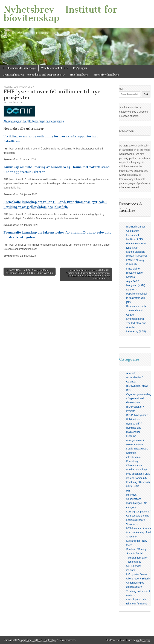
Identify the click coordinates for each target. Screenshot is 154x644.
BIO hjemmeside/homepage (19, 68)
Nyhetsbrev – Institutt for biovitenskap (60, 14)
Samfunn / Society (136, 549)
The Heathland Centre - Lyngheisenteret (135, 315)
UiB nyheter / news (137, 574)
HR (128, 491)
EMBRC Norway (135, 260)
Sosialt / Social (134, 553)
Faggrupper (80, 68)
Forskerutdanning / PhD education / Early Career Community (138, 474)
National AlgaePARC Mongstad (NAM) (136, 281)
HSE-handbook (79, 75)
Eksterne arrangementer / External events (135, 440)
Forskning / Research (138, 482)
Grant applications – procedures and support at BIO (34, 75)
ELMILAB (131, 264)
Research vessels (136, 306)
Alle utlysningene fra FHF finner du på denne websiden (34, 121)
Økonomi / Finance (137, 604)
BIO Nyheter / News (137, 386)
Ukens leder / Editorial (138, 579)
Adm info (131, 373)
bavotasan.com (143, 640)
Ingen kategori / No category (19, 87)
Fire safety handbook (106, 75)
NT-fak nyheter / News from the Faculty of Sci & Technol (139, 532)
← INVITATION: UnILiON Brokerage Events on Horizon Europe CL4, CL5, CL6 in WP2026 (29, 272)
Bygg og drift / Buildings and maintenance (134, 428)
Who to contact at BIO (54, 68)
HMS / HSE (133, 486)
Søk (121, 89)
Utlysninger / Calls (136, 599)
